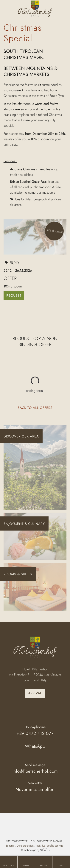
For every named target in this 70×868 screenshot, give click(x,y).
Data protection (25, 846)
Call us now (9, 865)
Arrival (35, 693)
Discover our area (21, 436)
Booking (44, 865)
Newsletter (35, 787)
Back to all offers (35, 408)
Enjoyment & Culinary (24, 524)
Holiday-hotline (35, 731)
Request (26, 865)
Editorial (10, 846)
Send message (35, 769)
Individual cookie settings (49, 846)
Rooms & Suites (18, 574)
